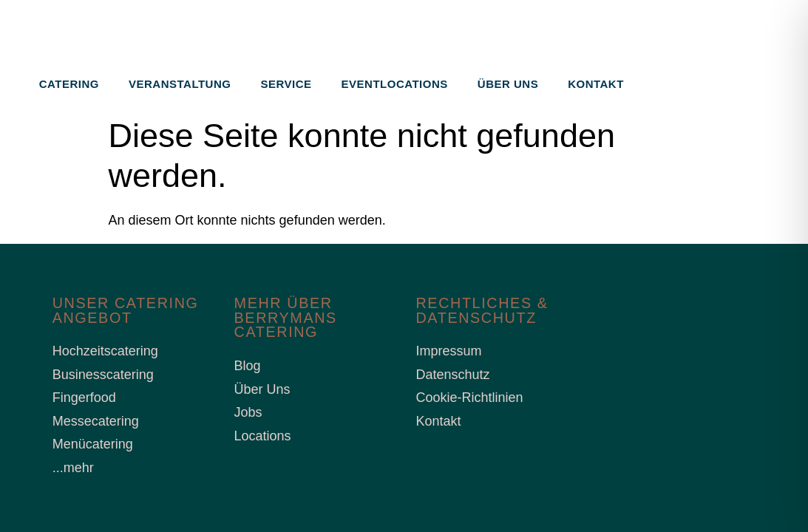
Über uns (508, 84)
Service (286, 84)
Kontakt (596, 84)
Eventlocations (395, 84)
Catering (69, 84)
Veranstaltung (180, 84)
